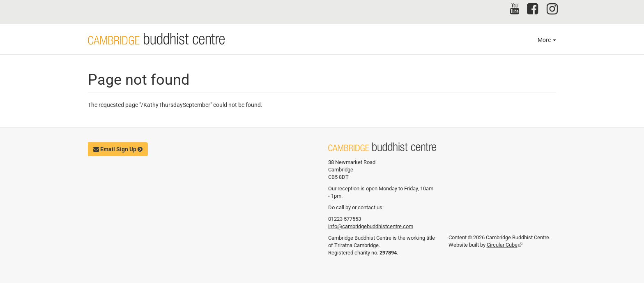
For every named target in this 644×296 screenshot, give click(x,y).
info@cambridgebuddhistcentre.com (371, 226)
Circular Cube (505, 245)
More (547, 40)
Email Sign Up (118, 149)
